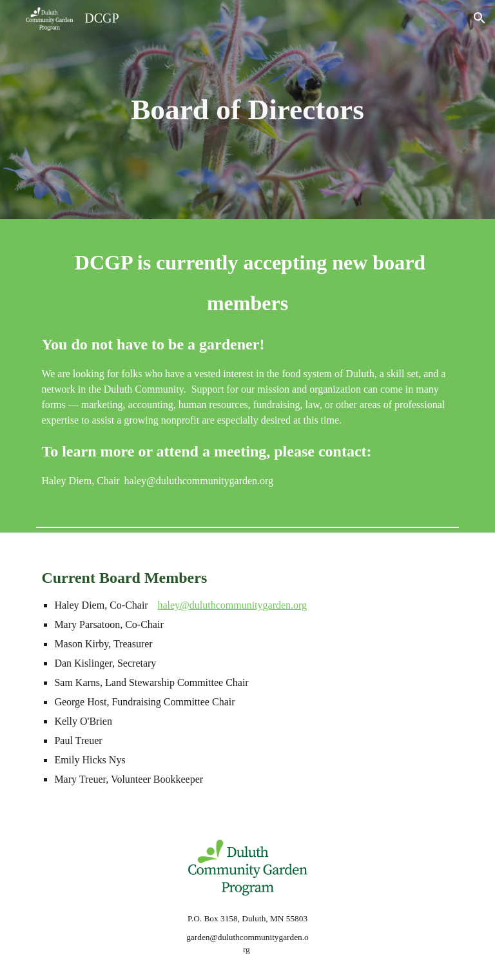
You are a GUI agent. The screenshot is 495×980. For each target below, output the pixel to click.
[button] (480, 18)
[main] (247, 110)
